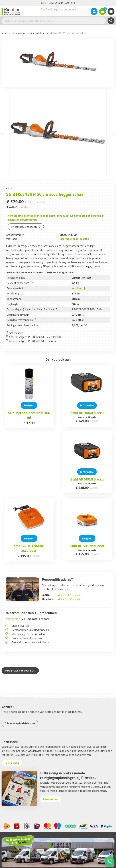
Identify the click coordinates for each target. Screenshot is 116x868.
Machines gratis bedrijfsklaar (29, 634)
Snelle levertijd (20, 626)
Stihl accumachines (37, 33)
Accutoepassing (18, 33)
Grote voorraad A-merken (27, 638)
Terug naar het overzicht (20, 670)
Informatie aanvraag (26, 227)
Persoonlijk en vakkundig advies (30, 630)
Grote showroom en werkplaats (30, 642)
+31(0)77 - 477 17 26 (65, 3)
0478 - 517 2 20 (68, 599)
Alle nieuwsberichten (20, 723)
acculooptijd (79, 288)
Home (4, 33)
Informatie (87, 405)
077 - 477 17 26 (68, 595)
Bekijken (29, 405)
